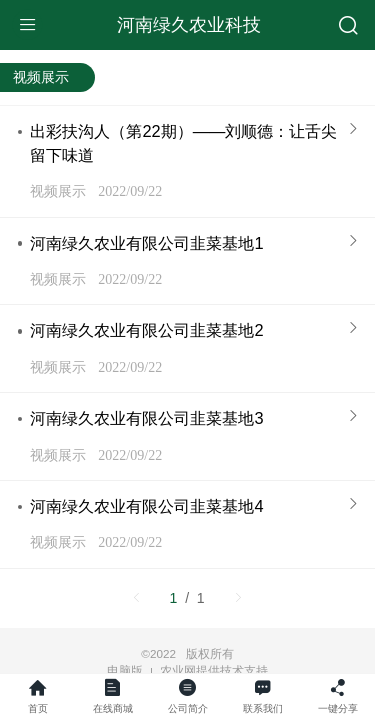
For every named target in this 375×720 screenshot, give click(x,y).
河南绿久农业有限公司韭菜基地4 (146, 506)
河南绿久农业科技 (189, 25)
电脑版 (125, 671)
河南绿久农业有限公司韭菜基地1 (146, 243)
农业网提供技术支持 (214, 670)
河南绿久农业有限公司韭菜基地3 (146, 418)
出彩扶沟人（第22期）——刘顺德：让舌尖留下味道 (183, 142)
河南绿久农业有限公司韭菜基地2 (146, 330)
